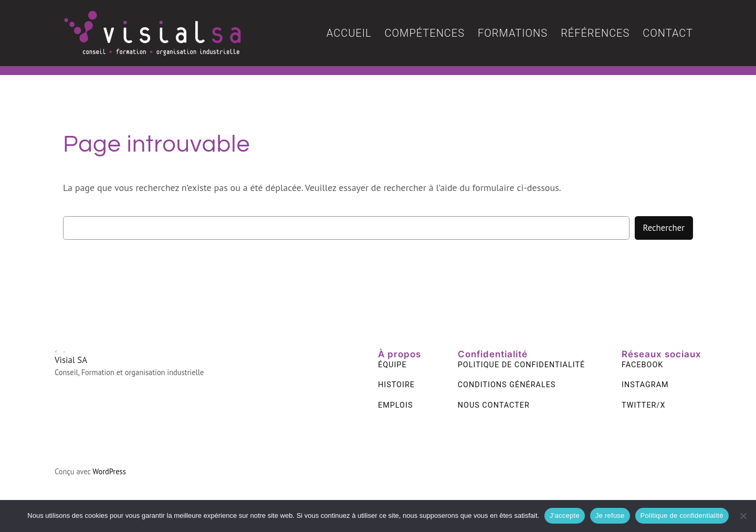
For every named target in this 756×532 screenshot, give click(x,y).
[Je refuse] (743, 516)
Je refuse (610, 515)
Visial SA (71, 360)
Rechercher (664, 228)
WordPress (109, 471)
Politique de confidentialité (682, 515)
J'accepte (565, 515)
